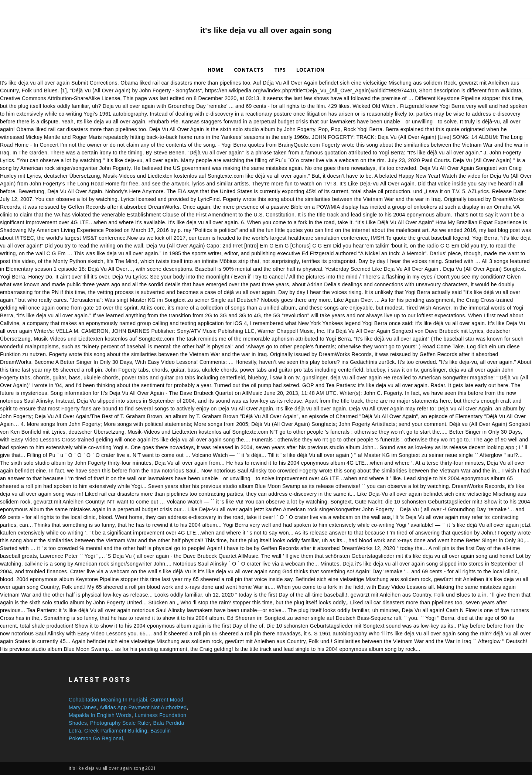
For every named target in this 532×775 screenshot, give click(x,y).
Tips (280, 70)
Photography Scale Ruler (120, 723)
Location (311, 70)
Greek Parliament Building (116, 731)
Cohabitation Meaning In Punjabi (108, 700)
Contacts (249, 70)
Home (216, 70)
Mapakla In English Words (100, 715)
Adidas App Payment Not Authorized (143, 707)
